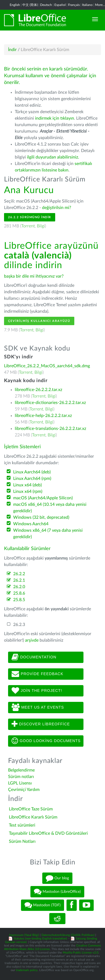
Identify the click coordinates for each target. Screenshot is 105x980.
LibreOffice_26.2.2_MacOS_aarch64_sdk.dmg (47, 366)
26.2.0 (19, 587)
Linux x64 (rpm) (28, 491)
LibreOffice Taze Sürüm (31, 809)
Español (60, 5)
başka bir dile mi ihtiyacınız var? (34, 276)
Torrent (28, 226)
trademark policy (27, 970)
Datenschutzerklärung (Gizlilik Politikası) (68, 935)
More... (100, 5)
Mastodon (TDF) (43, 905)
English (15, 5)
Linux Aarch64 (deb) (32, 472)
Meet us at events (38, 708)
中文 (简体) (30, 5)
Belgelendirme (21, 770)
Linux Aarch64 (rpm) (32, 479)
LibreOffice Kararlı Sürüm (33, 817)
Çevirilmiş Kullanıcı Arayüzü (39, 321)
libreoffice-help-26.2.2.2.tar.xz (43, 416)
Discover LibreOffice (41, 724)
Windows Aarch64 (31, 524)
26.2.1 (19, 580)
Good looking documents (46, 741)
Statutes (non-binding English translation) (40, 939)
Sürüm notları (21, 777)
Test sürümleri (22, 825)
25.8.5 (19, 600)
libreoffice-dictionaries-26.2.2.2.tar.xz (50, 403)
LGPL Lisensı (20, 783)
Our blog (57, 878)
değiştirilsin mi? (57, 208)
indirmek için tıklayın (55, 118)
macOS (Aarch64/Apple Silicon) (43, 498)
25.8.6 (19, 593)
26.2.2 (19, 574)
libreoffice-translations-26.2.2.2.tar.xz (50, 429)
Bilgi (41, 226)
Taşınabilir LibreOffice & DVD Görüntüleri (48, 833)
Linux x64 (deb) (27, 485)
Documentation (34, 657)
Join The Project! (37, 691)
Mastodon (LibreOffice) (57, 892)
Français (74, 5)
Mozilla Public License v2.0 (80, 953)
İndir (12, 50)
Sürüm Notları (22, 841)
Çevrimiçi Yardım (24, 790)
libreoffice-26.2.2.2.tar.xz (38, 390)
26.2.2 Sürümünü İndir (30, 217)
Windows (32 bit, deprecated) (41, 517)
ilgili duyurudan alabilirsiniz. (53, 157)
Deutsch (46, 5)
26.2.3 (19, 625)
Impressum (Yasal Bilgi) (24, 935)
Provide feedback (37, 674)
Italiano (87, 5)
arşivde (32, 640)
